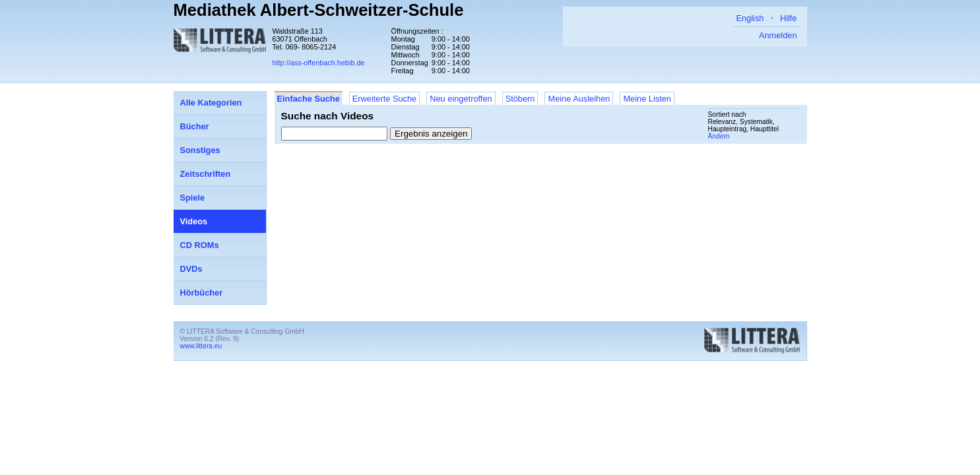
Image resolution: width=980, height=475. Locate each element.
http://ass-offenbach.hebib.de (319, 63)
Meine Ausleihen (579, 99)
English (750, 18)
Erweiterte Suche (384, 99)
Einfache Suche (309, 99)
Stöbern (520, 99)
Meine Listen (647, 99)
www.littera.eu (201, 346)
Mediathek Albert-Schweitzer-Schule (319, 10)
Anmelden (778, 35)
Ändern (719, 136)
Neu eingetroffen (461, 99)
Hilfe (789, 18)
